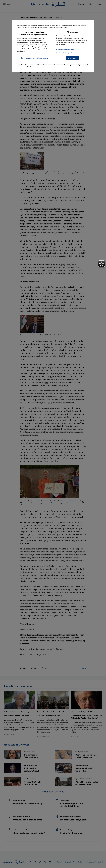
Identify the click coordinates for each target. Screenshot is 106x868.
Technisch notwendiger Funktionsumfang (33, 58)
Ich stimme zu (73, 58)
